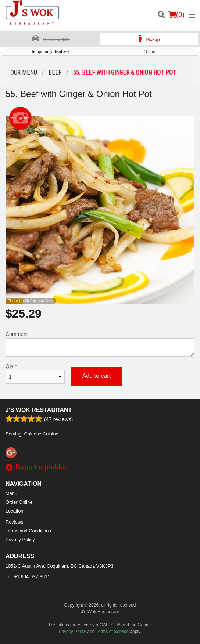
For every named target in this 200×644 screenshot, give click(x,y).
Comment (100, 344)
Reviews (14, 522)
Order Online (19, 502)
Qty (35, 373)
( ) (176, 15)
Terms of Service (112, 632)
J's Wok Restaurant (39, 410)
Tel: (28, 577)
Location (14, 511)
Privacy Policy (20, 540)
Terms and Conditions (28, 531)
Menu (11, 493)
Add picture (20, 118)
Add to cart (97, 376)
